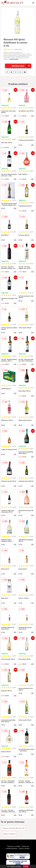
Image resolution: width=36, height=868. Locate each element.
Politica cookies (24, 848)
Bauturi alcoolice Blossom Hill (14, 828)
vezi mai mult (14, 59)
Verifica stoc (21, 66)
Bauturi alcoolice (9, 834)
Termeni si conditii (14, 846)
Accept (26, 866)
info (15, 116)
